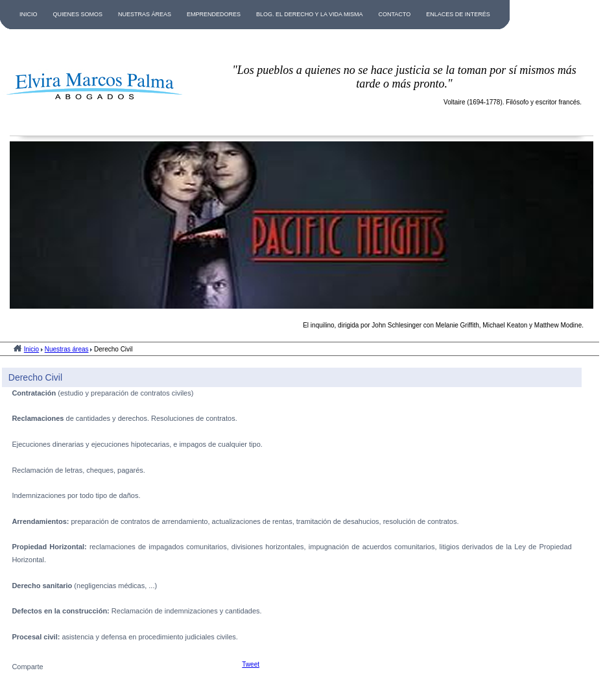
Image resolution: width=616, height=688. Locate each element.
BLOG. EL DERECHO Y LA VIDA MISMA (309, 14)
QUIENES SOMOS (78, 14)
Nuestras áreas (67, 349)
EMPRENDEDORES (214, 14)
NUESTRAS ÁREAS (145, 14)
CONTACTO (394, 14)
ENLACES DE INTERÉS (458, 14)
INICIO (29, 14)
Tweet (251, 664)
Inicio (31, 349)
